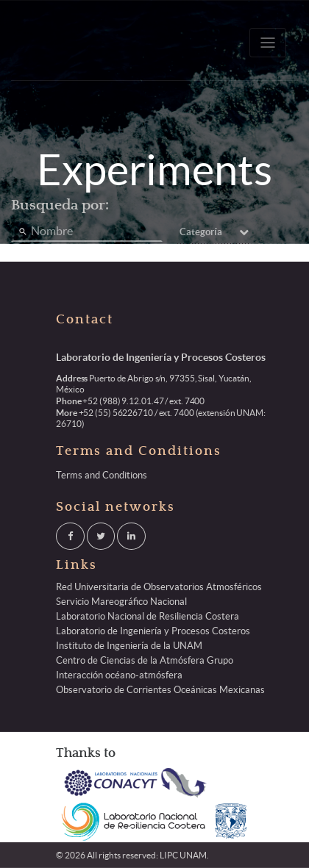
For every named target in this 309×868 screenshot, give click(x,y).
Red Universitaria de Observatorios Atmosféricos (159, 587)
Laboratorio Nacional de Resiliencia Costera (148, 616)
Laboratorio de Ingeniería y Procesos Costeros (153, 631)
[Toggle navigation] (268, 43)
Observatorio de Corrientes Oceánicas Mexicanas (160, 690)
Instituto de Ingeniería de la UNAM (129, 646)
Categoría (214, 232)
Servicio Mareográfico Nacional (121, 602)
